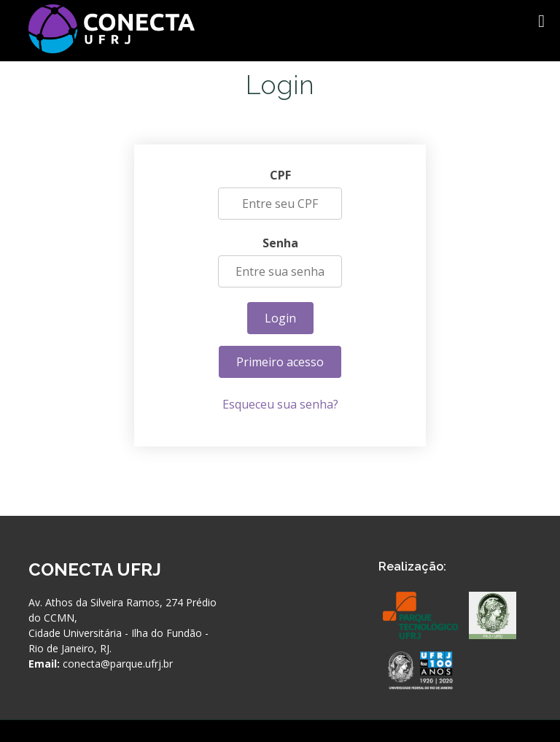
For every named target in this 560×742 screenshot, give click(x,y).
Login (280, 319)
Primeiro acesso (280, 363)
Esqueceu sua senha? (280, 405)
